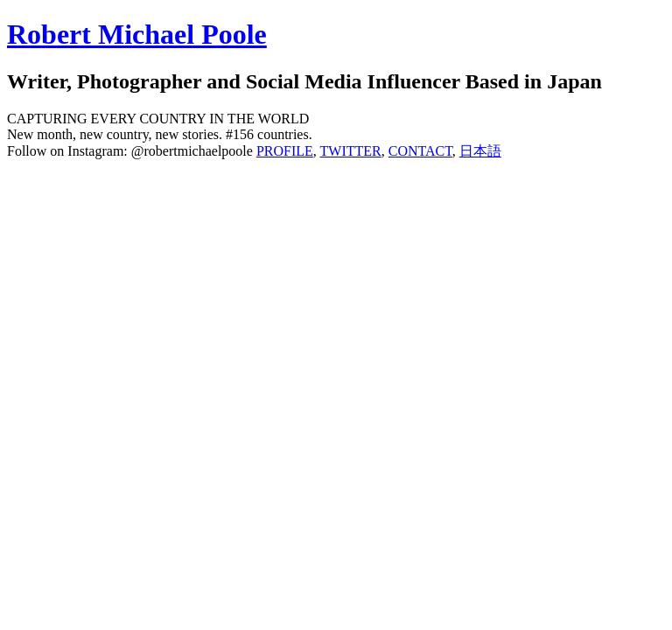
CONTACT (420, 151)
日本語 (480, 151)
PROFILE (285, 151)
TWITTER (351, 151)
